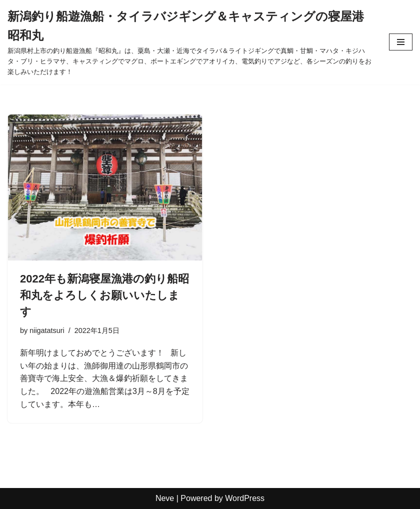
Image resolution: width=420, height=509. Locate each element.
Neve (165, 498)
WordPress (245, 498)
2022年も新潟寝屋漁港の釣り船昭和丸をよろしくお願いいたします (104, 295)
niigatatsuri (47, 330)
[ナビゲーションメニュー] (401, 42)
